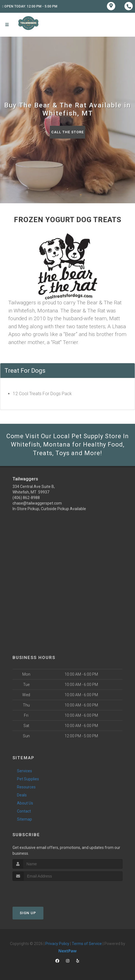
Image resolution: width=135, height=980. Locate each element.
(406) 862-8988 (26, 498)
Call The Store (67, 132)
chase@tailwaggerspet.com (37, 503)
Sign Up (28, 913)
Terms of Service (87, 944)
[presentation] (42, 891)
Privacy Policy (57, 944)
